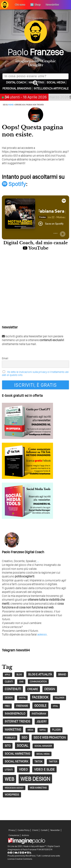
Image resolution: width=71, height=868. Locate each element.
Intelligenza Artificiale (51, 88)
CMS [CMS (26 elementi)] (21, 682)
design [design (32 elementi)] (9, 698)
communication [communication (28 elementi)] (38, 682)
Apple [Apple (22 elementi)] (7, 675)
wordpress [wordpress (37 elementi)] (12, 795)
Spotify (14, 184)
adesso (42, 634)
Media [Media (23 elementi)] (30, 730)
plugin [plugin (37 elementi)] (56, 730)
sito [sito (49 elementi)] (8, 746)
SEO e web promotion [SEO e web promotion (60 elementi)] (50, 737)
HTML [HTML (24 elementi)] (55, 706)
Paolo (35, 52)
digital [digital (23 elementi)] (22, 698)
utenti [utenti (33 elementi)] (9, 770)
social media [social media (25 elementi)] (43, 754)
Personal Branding (17, 88)
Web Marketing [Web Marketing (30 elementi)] (38, 788)
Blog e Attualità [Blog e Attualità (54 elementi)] (40, 674)
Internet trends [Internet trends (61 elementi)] (18, 721)
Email (5, 358)
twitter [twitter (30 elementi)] (53, 762)
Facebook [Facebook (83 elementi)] (40, 697)
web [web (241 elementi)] (9, 779)
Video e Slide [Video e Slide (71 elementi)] (44, 769)
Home (11, 105)
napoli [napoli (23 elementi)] (43, 730)
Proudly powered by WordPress (21, 856)
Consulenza (14, 835)
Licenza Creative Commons (20, 859)
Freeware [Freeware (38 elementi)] (22, 706)
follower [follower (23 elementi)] (59, 698)
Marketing (36, 82)
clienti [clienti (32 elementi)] (9, 682)
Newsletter (55, 830)
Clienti (35, 830)
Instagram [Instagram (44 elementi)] (39, 714)
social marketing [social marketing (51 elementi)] (17, 754)
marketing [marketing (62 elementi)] (13, 730)
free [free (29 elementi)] (7, 706)
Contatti (44, 830)
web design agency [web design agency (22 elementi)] (14, 788)
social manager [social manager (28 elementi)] (43, 746)
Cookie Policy (24, 830)
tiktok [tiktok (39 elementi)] (38, 761)
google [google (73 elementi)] (40, 706)
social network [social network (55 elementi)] (16, 761)
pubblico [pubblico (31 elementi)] (10, 738)
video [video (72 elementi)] (23, 769)
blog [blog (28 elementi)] (19, 675)
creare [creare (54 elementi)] (33, 689)
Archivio (25, 835)
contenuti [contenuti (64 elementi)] (13, 689)
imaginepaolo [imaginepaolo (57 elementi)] (15, 713)
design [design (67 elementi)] (50, 689)
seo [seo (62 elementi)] (24, 737)
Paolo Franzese (29, 849)
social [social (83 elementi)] (23, 745)
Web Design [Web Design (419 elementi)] (35, 779)
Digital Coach (16, 82)
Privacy (12, 830)
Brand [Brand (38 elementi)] (62, 674)
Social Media (56, 82)
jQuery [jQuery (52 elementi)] (42, 721)
